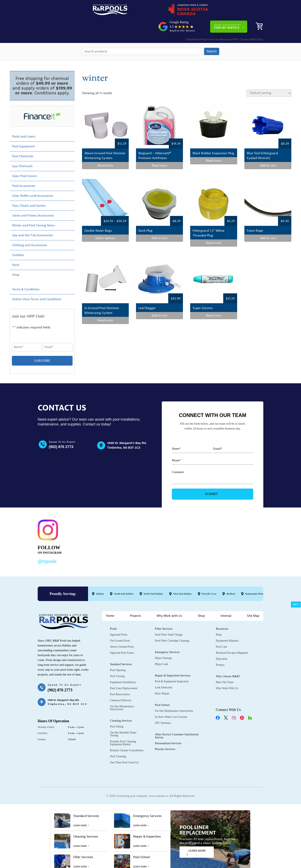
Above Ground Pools (122, 633)
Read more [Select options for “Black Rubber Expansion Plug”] (214, 147)
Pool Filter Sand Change (169, 621)
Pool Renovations (120, 681)
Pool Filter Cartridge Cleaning (172, 627)
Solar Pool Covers (25, 163)
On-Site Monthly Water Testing (123, 721)
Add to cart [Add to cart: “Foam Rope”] (268, 225)
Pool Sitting (117, 713)
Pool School (162, 692)
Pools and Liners (24, 123)
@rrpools (47, 548)
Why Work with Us (169, 603)
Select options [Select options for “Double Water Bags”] (105, 225)
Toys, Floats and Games (29, 192)
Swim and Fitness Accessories (33, 202)
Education (222, 646)
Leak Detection (164, 674)
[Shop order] (269, 80)
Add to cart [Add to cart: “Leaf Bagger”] (159, 302)
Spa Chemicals (22, 153)
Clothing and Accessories (30, 232)
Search (212, 38)
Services (197, 24)
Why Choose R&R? (235, 24)
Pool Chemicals (23, 143)
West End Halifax (183, 580)
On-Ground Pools (120, 627)
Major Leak (162, 651)
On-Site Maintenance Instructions (122, 695)
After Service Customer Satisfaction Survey (177, 723)
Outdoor (18, 242)
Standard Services (121, 651)
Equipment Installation (123, 669)
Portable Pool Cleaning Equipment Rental (123, 730)
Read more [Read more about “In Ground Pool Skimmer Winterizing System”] (105, 307)
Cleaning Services (121, 707)
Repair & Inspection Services (173, 662)
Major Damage (163, 645)
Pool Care (221, 633)
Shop (257, 24)
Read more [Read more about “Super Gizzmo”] (214, 302)
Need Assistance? (228, 11)
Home (160, 24)
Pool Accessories (24, 172)
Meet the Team (225, 669)
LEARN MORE (196, 839)
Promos (220, 652)
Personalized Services (168, 730)
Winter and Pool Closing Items (33, 212)
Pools (171, 24)
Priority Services (165, 736)
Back (296, 604)
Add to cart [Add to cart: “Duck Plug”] (159, 225)
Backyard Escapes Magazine (232, 639)
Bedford (231, 580)
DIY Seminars (163, 710)
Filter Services (164, 615)
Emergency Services (167, 639)
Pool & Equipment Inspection (172, 668)
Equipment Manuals (227, 627)
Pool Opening (118, 657)
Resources (213, 24)
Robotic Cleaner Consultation (127, 737)
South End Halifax (124, 580)
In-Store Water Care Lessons (171, 704)
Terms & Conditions (26, 276)
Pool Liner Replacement (124, 675)
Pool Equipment (23, 133)
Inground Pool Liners (122, 639)
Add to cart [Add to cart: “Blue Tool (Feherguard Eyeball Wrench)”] (268, 152)
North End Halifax (153, 580)
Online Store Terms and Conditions (37, 286)
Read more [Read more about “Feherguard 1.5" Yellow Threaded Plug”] (214, 230)
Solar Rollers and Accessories (33, 182)
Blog (218, 621)
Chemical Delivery (121, 687)
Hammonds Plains (255, 580)
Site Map (253, 603)
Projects (183, 24)
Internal (226, 603)
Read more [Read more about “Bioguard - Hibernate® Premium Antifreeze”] (159, 152)
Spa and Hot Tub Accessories (32, 222)
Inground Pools (119, 621)
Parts (16, 251)
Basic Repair (162, 680)
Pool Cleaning (118, 743)
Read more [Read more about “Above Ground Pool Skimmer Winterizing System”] (105, 152)
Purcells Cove (209, 580)
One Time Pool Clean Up (124, 749)
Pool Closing (117, 663)
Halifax (100, 580)
